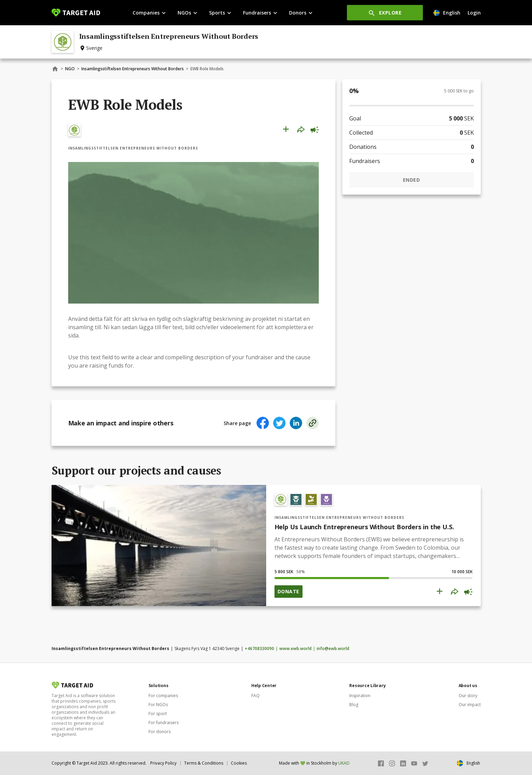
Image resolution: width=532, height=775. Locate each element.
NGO (70, 69)
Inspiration (360, 696)
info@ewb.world (333, 648)
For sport (158, 714)
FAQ (255, 696)
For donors (160, 732)
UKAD (344, 763)
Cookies (239, 763)
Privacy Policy (163, 763)
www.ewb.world (295, 648)
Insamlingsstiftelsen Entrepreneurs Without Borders (133, 69)
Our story (468, 696)
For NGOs (158, 705)
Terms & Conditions (204, 763)
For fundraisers (164, 723)
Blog (354, 705)
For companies (163, 696)
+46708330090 (259, 648)
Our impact (470, 705)
